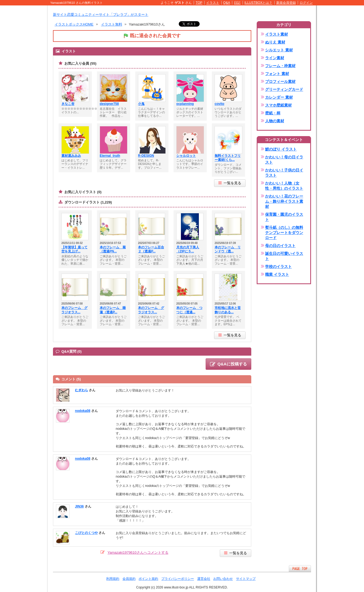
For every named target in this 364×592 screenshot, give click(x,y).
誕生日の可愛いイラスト (284, 256)
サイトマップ (246, 579)
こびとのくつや (86, 533)
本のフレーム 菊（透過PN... (113, 249)
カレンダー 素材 (279, 97)
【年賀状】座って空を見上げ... (74, 249)
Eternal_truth (110, 156)
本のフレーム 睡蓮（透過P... (113, 310)
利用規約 (113, 579)
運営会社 (204, 579)
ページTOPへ (300, 568)
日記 (237, 3)
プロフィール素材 (280, 82)
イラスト (213, 3)
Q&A (227, 3)
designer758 (109, 104)
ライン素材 (275, 58)
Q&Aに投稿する (228, 364)
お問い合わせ (223, 579)
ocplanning (185, 104)
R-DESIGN (146, 156)
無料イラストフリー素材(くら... (228, 158)
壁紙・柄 (273, 113)
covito (219, 104)
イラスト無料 (112, 24)
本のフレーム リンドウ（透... (228, 249)
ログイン (306, 3)
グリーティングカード (284, 89)
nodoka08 (83, 411)
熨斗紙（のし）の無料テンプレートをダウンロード (284, 233)
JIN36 (79, 506)
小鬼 (141, 104)
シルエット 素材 (279, 50)
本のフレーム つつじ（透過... (189, 310)
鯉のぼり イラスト (281, 149)
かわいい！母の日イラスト (284, 160)
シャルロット (186, 156)
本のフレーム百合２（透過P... (151, 249)
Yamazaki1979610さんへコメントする (138, 552)
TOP (199, 3)
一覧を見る (230, 183)
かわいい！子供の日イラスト (284, 173)
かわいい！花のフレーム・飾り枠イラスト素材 (284, 201)
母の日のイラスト (280, 246)
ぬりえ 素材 (275, 42)
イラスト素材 (277, 34)
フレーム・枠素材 (280, 66)
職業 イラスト (277, 274)
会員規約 (129, 579)
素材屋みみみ (71, 156)
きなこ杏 (68, 104)
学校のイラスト (278, 267)
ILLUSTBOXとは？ (258, 3)
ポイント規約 (148, 579)
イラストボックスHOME (74, 24)
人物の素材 (275, 121)
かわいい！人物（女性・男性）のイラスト (284, 186)
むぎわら (81, 390)
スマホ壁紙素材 (278, 105)
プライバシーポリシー (178, 579)
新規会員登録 (286, 3)
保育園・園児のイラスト (284, 217)
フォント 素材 (277, 74)
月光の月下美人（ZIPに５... (188, 249)
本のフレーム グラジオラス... (74, 310)
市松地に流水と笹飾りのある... (228, 310)
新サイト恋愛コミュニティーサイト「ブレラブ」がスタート (101, 15)
